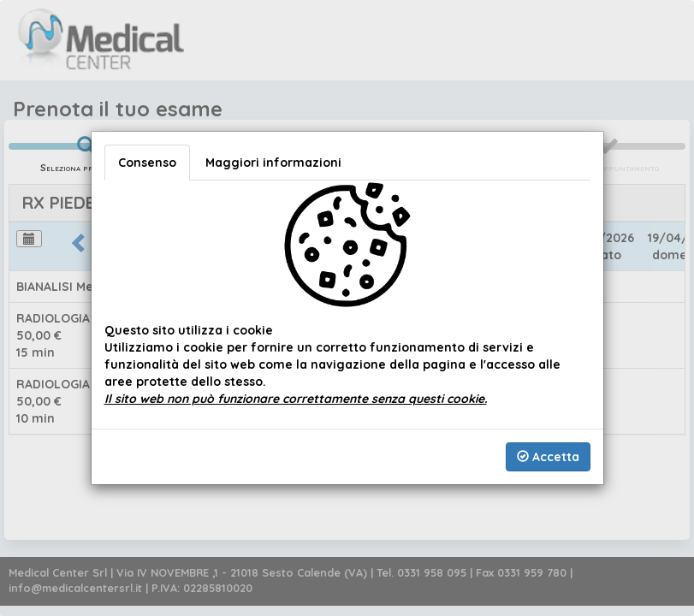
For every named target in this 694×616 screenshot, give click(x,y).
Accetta (548, 457)
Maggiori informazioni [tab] (273, 163)
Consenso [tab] (147, 163)
